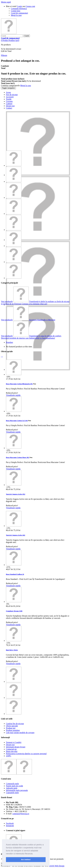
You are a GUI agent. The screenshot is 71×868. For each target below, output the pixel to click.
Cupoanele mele (12, 793)
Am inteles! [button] (26, 860)
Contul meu (16, 11)
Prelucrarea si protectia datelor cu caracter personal (26, 754)
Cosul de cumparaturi (19, 13)
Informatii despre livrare (16, 747)
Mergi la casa (16, 15)
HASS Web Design (57, 866)
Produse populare (13, 730)
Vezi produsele (7, 301)
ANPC (9, 756)
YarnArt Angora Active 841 (16, 535)
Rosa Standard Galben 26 (15, 574)
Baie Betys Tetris (12, 650)
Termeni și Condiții (14, 742)
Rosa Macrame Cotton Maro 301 (18, 457)
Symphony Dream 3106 (14, 611)
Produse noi (11, 728)
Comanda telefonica (19, 9)
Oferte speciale (12, 726)
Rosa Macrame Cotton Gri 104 (17, 421)
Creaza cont (30, 6)
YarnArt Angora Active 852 (16, 494)
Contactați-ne (11, 749)
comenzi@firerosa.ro (21, 814)
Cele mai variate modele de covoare (20, 733)
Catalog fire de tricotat (15, 724)
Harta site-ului (12, 751)
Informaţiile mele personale (17, 790)
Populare (9, 342)
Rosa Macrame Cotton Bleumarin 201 (19, 384)
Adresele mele (12, 788)
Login (20, 6)
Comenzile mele (12, 784)
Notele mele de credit (14, 786)
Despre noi (10, 745)
